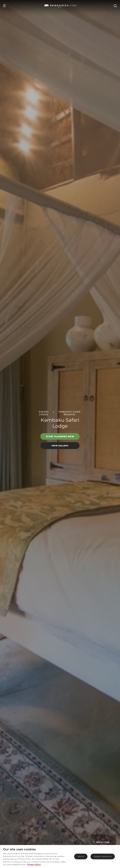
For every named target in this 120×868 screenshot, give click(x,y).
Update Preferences (103, 856)
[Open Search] (115, 6)
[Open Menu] (4, 6)
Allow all (81, 856)
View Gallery (60, 445)
